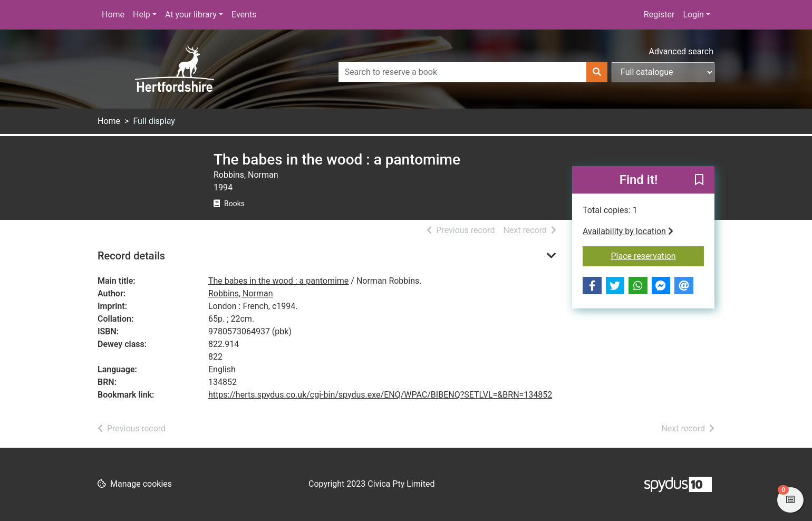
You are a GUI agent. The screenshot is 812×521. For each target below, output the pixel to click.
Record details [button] (131, 256)
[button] (699, 180)
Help (142, 15)
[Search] (597, 72)
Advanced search (681, 51)
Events (244, 15)
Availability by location (628, 231)
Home (113, 15)
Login (693, 15)
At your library (191, 15)
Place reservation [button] (658, 255)
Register (659, 15)
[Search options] (663, 72)
